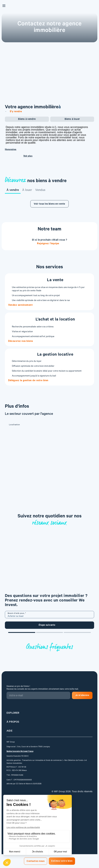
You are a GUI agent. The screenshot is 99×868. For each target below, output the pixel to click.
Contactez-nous (36, 861)
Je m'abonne (82, 696)
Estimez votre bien (62, 861)
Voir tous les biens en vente (49, 204)
